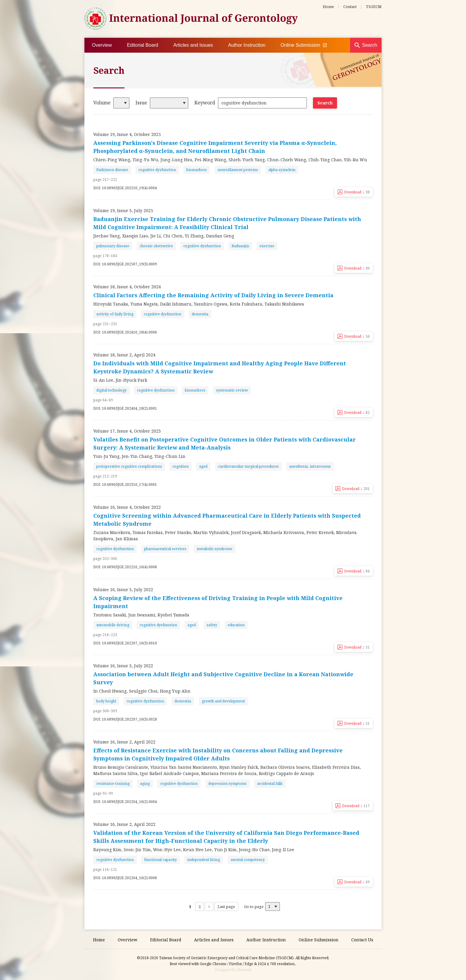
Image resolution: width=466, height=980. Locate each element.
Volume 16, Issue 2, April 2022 (124, 742)
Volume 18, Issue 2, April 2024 (124, 355)
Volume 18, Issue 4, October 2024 (127, 287)
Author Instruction (247, 45)
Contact (350, 7)
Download (357, 192)
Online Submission (304, 45)
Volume (102, 103)
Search (370, 45)
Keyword (205, 103)
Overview (102, 45)
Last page (226, 907)
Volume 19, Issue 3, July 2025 (123, 210)
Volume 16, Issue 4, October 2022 (127, 507)
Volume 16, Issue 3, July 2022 (123, 590)
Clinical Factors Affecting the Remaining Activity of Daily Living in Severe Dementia (213, 295)
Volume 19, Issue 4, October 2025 (127, 134)
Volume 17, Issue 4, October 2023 (127, 431)
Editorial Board (143, 45)
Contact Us (362, 940)
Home (328, 7)
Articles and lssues (193, 45)
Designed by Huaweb (233, 970)
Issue (141, 103)
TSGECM (374, 7)
